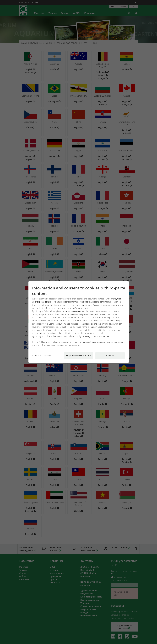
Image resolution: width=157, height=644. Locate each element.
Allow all (110, 356)
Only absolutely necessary (78, 356)
